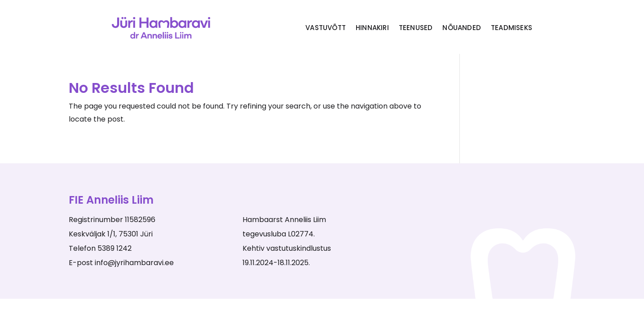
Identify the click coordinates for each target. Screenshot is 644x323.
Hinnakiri (372, 28)
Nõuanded (462, 28)
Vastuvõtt (326, 28)
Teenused (416, 28)
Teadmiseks (512, 28)
